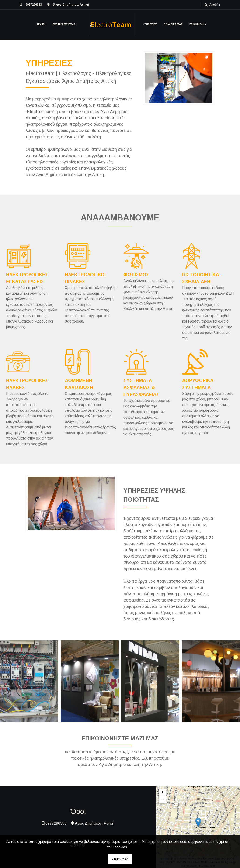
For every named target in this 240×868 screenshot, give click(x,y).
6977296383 (34, 5)
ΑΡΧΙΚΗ (41, 24)
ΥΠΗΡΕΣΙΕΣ (150, 24)
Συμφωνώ (120, 859)
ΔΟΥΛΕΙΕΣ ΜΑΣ (173, 24)
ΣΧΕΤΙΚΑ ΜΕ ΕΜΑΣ (64, 24)
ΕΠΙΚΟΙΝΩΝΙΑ (198, 24)
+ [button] (162, 793)
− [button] (162, 800)
